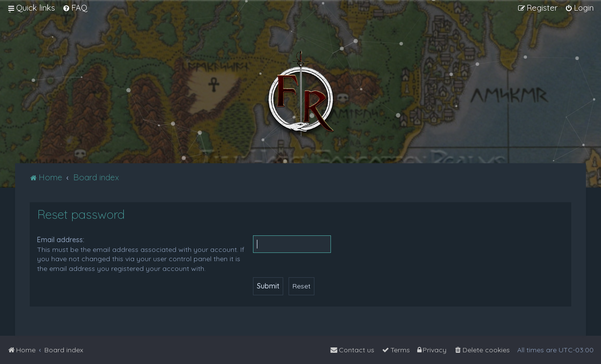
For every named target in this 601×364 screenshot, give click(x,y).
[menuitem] (75, 8)
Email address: (61, 240)
